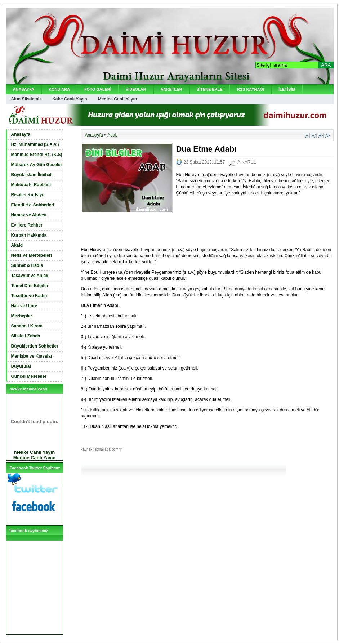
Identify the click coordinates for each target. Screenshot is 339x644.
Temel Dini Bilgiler (30, 286)
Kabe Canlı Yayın (70, 99)
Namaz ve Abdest (29, 215)
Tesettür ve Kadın (29, 296)
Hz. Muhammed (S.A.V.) (35, 144)
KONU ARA (59, 89)
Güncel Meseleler (29, 376)
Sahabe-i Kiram (27, 326)
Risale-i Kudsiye (28, 195)
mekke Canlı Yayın (34, 452)
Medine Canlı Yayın (117, 99)
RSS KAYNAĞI (251, 89)
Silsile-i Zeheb (26, 336)
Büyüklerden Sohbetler (35, 346)
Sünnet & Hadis (27, 265)
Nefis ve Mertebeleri (32, 255)
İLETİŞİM (287, 89)
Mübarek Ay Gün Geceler (37, 165)
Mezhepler (22, 316)
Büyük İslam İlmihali (32, 175)
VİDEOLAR (136, 89)
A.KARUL (247, 162)
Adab (112, 135)
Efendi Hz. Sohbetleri (33, 205)
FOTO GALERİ (98, 89)
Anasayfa (21, 134)
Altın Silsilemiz (26, 99)
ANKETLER (171, 89)
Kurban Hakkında (29, 235)
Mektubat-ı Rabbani (31, 185)
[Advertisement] (165, 225)
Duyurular (21, 366)
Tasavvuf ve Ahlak (30, 276)
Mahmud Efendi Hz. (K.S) (37, 155)
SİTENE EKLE (210, 89)
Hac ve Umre (24, 306)
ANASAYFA (24, 89)
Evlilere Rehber (27, 225)
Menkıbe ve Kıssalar (32, 356)
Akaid (17, 245)
